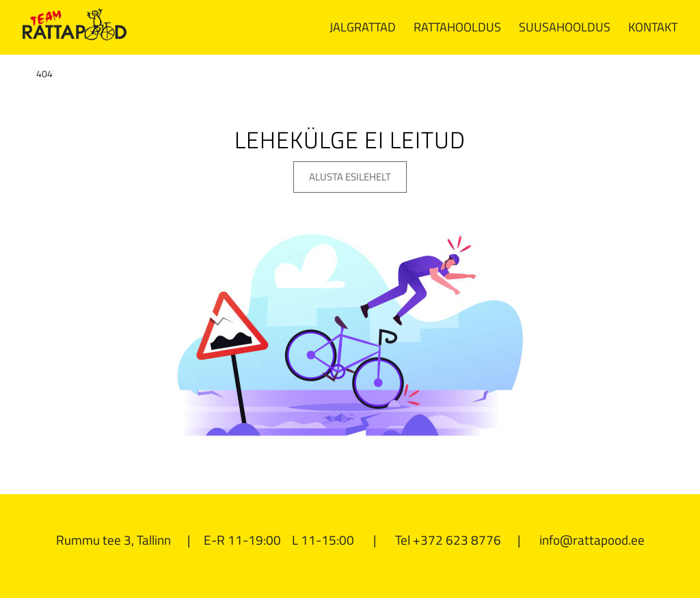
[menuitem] (363, 27)
